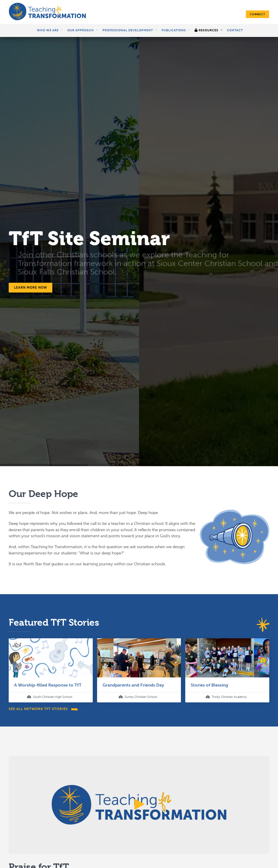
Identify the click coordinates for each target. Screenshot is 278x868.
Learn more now (31, 288)
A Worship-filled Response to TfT (48, 685)
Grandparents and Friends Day (133, 685)
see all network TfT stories (39, 709)
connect (257, 14)
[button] (50, 30)
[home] (47, 12)
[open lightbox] (139, 805)
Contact (235, 30)
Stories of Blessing (209, 685)
